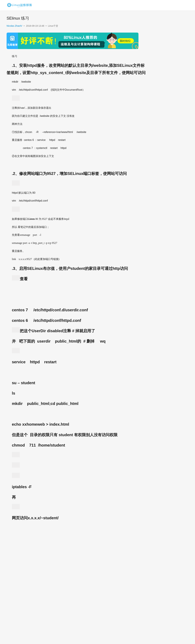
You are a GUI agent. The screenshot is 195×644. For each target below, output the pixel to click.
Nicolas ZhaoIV (14, 26)
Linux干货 (53, 26)
